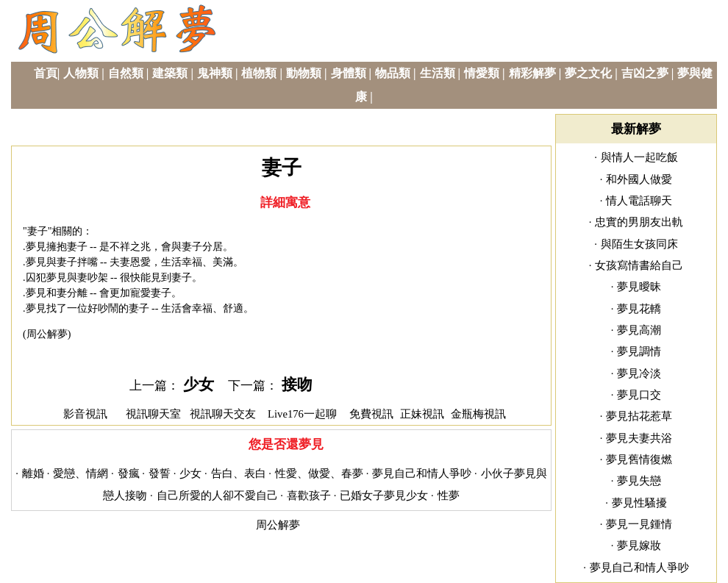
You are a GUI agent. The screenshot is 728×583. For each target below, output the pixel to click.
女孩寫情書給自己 (639, 265)
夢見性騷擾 (639, 503)
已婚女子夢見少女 (384, 496)
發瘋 (129, 473)
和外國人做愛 (639, 179)
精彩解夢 (532, 73)
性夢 (449, 496)
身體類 (349, 73)
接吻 (297, 385)
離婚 (33, 473)
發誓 (160, 473)
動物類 (304, 73)
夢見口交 (639, 395)
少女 (199, 385)
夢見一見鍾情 (639, 524)
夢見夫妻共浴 (639, 438)
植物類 (259, 73)
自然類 (126, 73)
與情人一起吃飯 (639, 157)
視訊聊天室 (153, 414)
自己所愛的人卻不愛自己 (217, 496)
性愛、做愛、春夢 (319, 473)
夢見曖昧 (639, 287)
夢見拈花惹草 (639, 416)
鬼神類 (215, 73)
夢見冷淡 (639, 373)
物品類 (393, 73)
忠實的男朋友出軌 (639, 222)
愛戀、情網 (81, 473)
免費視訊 (371, 414)
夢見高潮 (639, 330)
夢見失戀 (639, 481)
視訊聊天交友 (223, 414)
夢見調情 (639, 351)
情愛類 (482, 73)
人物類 (81, 73)
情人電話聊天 (639, 201)
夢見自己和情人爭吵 (422, 473)
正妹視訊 (422, 414)
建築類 (170, 73)
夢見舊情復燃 (639, 459)
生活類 (438, 73)
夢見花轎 (639, 309)
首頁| (47, 73)
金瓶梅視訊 (478, 414)
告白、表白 (239, 473)
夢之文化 (588, 73)
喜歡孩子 (309, 496)
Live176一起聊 (304, 414)
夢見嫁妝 (639, 546)
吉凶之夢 (645, 73)
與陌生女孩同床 (639, 244)
